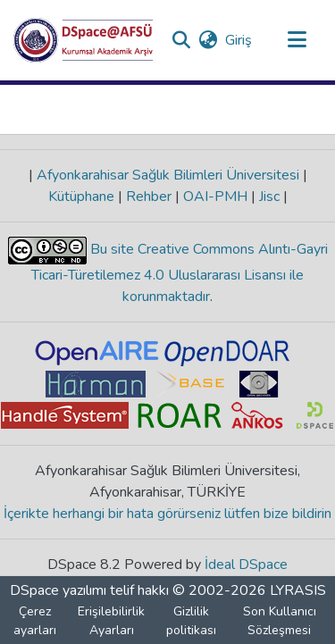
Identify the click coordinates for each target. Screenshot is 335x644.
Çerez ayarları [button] (35, 621)
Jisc (269, 197)
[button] (84, 40)
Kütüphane (83, 197)
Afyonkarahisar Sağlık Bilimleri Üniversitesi (168, 175)
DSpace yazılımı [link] (58, 590)
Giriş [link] (239, 40)
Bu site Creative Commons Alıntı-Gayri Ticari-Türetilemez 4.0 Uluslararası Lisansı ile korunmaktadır (180, 273)
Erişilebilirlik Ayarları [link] (111, 621)
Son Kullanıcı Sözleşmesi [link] (280, 621)
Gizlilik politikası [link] (191, 621)
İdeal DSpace (246, 565)
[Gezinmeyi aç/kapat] (297, 40)
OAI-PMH (215, 197)
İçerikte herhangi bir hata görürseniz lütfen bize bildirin (167, 514)
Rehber (149, 197)
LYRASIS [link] (298, 590)
